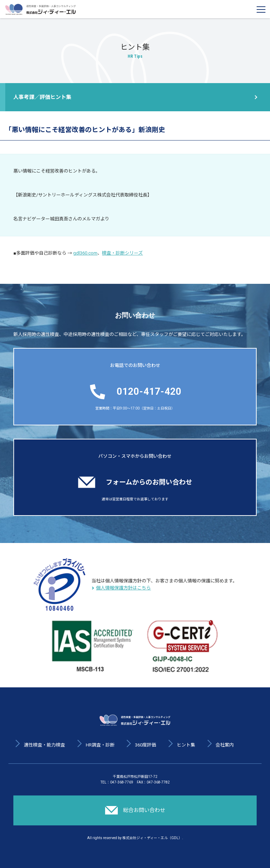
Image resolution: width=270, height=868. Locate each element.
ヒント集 (186, 745)
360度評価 (146, 745)
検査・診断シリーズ (122, 253)
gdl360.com (85, 253)
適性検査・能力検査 (44, 745)
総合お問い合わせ (135, 810)
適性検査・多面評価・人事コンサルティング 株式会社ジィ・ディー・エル (40, 9)
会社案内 (225, 745)
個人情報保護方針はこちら (123, 588)
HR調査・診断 (100, 745)
